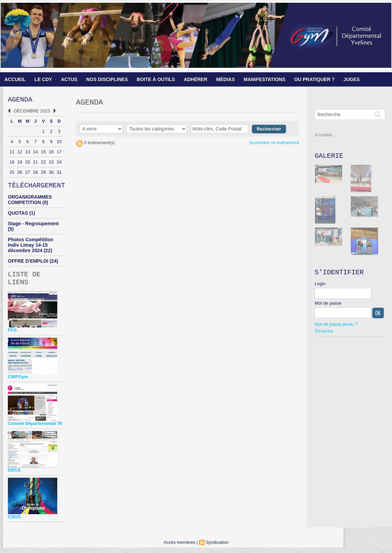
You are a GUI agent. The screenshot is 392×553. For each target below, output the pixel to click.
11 (12, 153)
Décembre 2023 (32, 112)
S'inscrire (324, 334)
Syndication (217, 548)
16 (51, 153)
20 (28, 163)
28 (35, 174)
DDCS (14, 475)
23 (51, 163)
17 (59, 153)
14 (35, 153)
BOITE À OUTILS (156, 79)
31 (59, 174)
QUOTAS (18, 216)
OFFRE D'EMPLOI (28, 264)
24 (59, 163)
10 (59, 143)
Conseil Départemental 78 (35, 429)
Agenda (20, 100)
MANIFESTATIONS (265, 79)
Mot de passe (328, 306)
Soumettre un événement (274, 144)
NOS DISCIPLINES (107, 79)
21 (35, 163)
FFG (12, 335)
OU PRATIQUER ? (314, 79)
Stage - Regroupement (33, 226)
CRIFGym (18, 382)
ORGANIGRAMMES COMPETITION (30, 202)
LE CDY (43, 79)
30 (51, 174)
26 (20, 174)
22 (43, 163)
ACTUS (69, 79)
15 (43, 153)
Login (320, 286)
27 (28, 174)
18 (12, 163)
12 (20, 153)
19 (20, 163)
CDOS (14, 522)
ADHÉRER (195, 79)
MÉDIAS (225, 79)
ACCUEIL (15, 79)
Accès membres (179, 548)
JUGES (352, 79)
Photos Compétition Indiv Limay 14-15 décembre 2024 (31, 248)
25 (12, 174)
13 (28, 153)
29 (43, 174)
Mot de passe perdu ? (336, 327)
